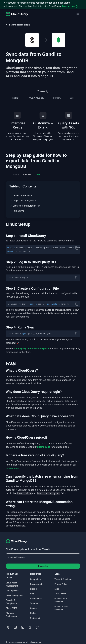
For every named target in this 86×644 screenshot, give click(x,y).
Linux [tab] (37, 174)
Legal (57, 585)
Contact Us (35, 615)
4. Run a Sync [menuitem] (17, 211)
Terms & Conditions (63, 576)
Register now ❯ (70, 6)
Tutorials (34, 600)
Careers (34, 605)
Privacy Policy (61, 581)
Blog (32, 590)
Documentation (37, 581)
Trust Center (60, 590)
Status (33, 610)
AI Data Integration (14, 592)
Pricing (33, 585)
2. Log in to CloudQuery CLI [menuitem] (24, 201)
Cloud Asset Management (12, 581)
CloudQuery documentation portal (32, 345)
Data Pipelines (12, 587)
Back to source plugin (17, 25)
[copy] (77, 248)
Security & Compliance (11, 598)
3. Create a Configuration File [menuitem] (25, 206)
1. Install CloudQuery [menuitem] (21, 196)
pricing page (44, 444)
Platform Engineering (11, 611)
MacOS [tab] (16, 176)
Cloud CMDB (12, 605)
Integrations (36, 576)
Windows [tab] (27, 174)
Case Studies (36, 595)
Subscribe (43, 563)
